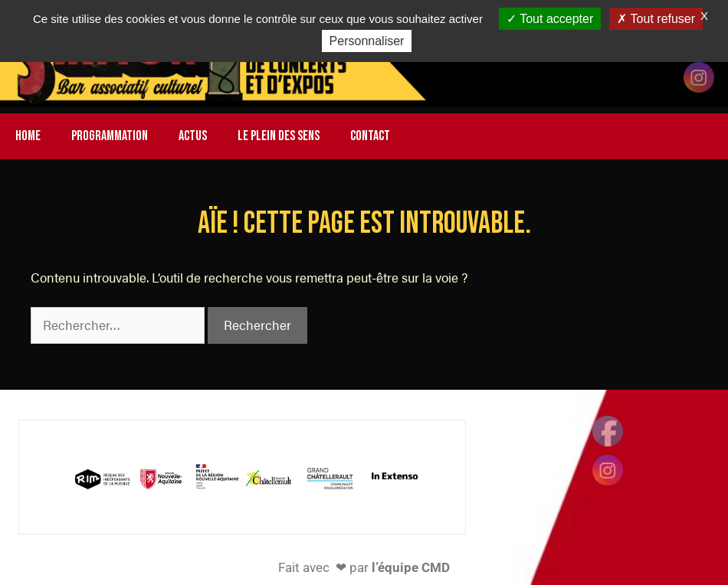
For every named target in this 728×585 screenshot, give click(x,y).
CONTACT (370, 136)
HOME (28, 136)
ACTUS (193, 136)
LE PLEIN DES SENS (279, 136)
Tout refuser (656, 19)
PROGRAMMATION (110, 136)
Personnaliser (367, 41)
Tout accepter (550, 19)
